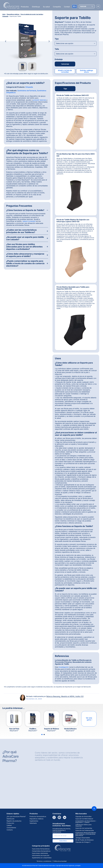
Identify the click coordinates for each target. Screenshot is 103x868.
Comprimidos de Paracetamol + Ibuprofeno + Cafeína (86, 822)
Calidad (9, 825)
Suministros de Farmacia (27, 91)
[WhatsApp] (54, 817)
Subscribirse (63, 841)
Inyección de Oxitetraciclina (85, 830)
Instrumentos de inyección (41, 855)
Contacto (67, 7)
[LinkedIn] (65, 817)
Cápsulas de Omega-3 (83, 842)
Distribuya (36, 7)
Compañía (57, 7)
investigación (64, 667)
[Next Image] (49, 41)
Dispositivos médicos (36, 819)
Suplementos (34, 821)
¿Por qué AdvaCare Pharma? (16, 817)
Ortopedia (29, 87)
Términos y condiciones (44, 861)
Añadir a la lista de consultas (65, 71)
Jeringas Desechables (83, 838)
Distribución (11, 819)
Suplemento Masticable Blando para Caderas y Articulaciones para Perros (86, 834)
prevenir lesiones (40, 100)
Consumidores (11, 828)
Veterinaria (33, 823)
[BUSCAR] (87, 6)
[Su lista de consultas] (75, 6)
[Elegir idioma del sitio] (98, 6)
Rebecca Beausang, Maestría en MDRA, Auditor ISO (65, 696)
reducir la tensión (29, 221)
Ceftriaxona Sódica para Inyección (83, 825)
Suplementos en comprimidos (42, 858)
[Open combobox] (76, 43)
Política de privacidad (60, 861)
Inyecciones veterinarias (40, 853)
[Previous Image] (6, 41)
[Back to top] (94, 809)
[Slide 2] (44, 735)
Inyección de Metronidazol (84, 819)
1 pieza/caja (65, 64)
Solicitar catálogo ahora (86, 71)
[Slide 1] (42, 735)
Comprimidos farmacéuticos (41, 851)
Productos (25, 7)
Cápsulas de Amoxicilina (83, 817)
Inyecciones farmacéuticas (41, 849)
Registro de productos (14, 821)
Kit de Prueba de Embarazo (84, 840)
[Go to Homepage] (11, 6)
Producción (10, 823)
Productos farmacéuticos (38, 817)
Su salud (46, 7)
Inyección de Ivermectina (84, 828)
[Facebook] (59, 817)
